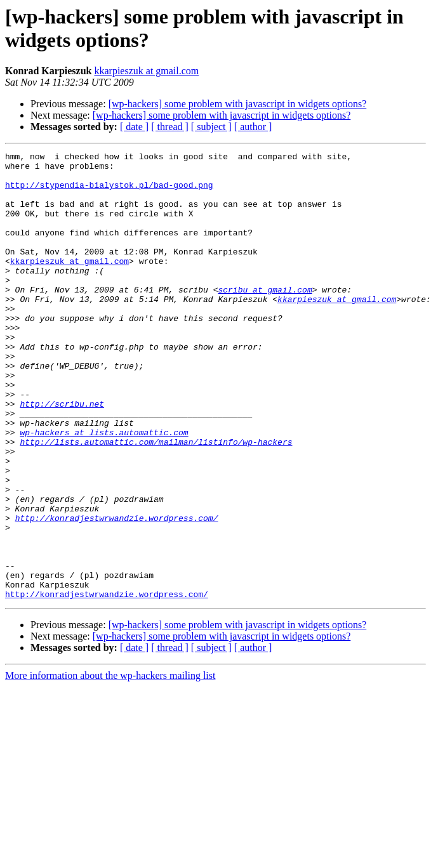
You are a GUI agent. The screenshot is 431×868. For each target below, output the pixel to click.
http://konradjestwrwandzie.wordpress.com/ (117, 592)
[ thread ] (170, 127)
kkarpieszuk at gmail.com (146, 71)
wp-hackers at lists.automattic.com (104, 489)
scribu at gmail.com (265, 318)
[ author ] (253, 127)
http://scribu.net (62, 455)
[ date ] (134, 127)
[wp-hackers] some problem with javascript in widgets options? (238, 104)
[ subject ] (211, 127)
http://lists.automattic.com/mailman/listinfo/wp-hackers (156, 501)
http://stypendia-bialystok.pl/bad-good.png (109, 192)
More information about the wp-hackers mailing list (110, 765)
